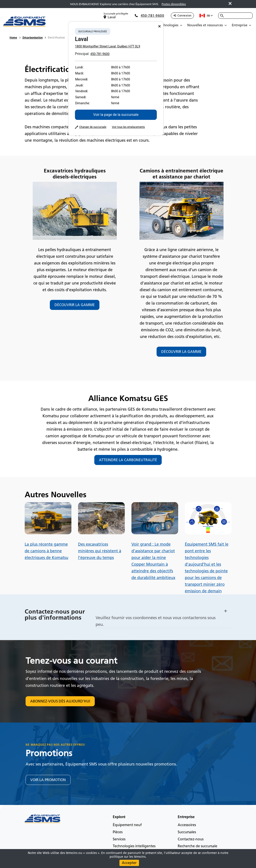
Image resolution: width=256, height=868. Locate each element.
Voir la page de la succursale (116, 115)
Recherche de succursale (198, 846)
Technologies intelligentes (134, 846)
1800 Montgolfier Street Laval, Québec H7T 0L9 (108, 46)
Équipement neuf (127, 825)
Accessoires (187, 825)
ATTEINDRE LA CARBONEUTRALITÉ (128, 460)
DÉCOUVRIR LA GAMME (75, 305)
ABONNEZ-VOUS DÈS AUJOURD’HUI (60, 701)
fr (206, 16)
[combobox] (235, 16)
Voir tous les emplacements (128, 127)
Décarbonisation (33, 38)
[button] (163, 610)
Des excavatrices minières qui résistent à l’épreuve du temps (100, 551)
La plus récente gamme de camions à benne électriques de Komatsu (46, 551)
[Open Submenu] (171, 25)
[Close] (159, 26)
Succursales (187, 832)
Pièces (118, 832)
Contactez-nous (191, 839)
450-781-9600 (100, 54)
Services (119, 839)
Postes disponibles (174, 4)
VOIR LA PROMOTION (48, 780)
